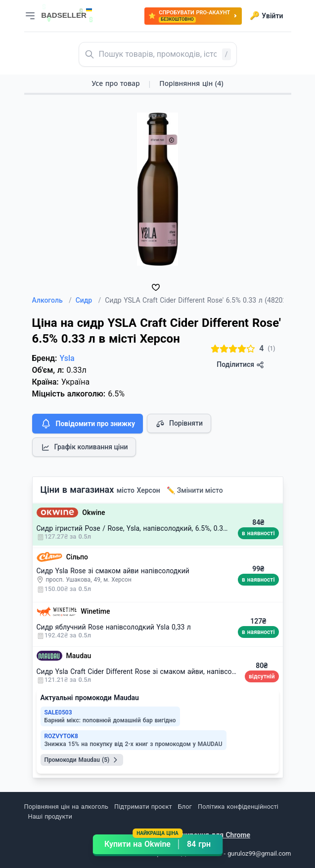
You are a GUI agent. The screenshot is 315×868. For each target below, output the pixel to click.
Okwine (93, 513)
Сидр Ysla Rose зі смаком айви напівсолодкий (113, 571)
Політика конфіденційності (238, 807)
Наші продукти (50, 816)
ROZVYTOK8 (61, 736)
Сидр (89, 300)
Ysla (67, 358)
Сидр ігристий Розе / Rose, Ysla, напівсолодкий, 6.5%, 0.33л (134, 528)
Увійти (266, 16)
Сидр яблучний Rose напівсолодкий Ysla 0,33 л (114, 627)
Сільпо (77, 557)
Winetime (95, 611)
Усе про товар (115, 83)
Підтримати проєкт (143, 807)
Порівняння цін (191, 83)
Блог (185, 807)
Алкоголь (52, 300)
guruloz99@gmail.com (259, 853)
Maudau (79, 656)
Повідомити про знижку (88, 424)
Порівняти (179, 424)
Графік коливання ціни (84, 447)
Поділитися (240, 365)
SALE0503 (58, 712)
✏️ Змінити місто (195, 490)
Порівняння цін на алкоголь (66, 807)
